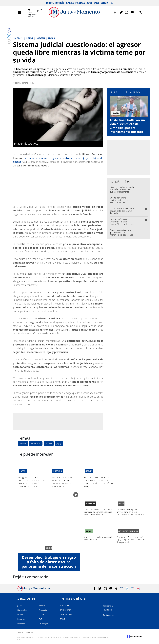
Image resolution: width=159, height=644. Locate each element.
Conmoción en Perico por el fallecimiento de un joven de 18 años (122, 211)
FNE (111, 3)
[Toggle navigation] (19, 12)
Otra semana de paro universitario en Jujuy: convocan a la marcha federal (130, 512)
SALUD (63, 619)
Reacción (23, 471)
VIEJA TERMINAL (58, 471)
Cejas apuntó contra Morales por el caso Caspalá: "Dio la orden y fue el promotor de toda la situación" (122, 224)
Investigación (90, 504)
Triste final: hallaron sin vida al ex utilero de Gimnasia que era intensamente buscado (127, 126)
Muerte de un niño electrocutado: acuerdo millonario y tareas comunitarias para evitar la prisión (121, 203)
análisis (49, 548)
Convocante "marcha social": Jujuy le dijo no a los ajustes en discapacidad (131, 540)
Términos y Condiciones (25, 632)
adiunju (121, 504)
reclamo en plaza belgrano (128, 531)
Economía (60, 3)
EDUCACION (65, 606)
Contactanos (108, 615)
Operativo (89, 471)
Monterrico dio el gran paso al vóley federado (98, 538)
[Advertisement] (58, 421)
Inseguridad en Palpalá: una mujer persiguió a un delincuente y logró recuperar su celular (32, 482)
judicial (23, 444)
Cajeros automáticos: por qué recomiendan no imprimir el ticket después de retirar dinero (121, 234)
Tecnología (43, 623)
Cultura (105, 3)
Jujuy (59, 444)
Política (50, 3)
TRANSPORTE (66, 610)
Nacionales (22, 610)
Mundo (89, 3)
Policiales (80, 3)
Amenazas (36, 444)
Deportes (70, 3)
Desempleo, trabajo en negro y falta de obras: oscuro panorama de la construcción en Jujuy (49, 564)
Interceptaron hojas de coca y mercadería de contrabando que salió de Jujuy (98, 482)
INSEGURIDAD (66, 615)
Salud (97, 3)
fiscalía (49, 444)
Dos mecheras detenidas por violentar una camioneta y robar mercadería (65, 482)
